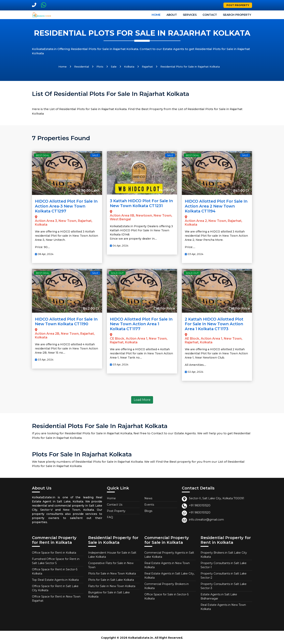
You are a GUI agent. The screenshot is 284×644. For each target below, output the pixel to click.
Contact (210, 15)
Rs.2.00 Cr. (92, 308)
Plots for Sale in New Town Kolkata (112, 573)
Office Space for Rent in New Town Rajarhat (56, 598)
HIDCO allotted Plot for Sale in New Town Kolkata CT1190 (65, 321)
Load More (142, 399)
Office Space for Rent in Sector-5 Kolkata (55, 571)
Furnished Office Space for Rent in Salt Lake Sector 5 (56, 560)
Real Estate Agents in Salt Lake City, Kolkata (169, 575)
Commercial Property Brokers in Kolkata (167, 585)
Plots (100, 67)
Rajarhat (147, 67)
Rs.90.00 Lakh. (88, 190)
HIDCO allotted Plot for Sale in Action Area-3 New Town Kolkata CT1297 (65, 206)
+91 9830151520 (200, 505)
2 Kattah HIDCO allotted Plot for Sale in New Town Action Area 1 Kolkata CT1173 (215, 323)
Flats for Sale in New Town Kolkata (112, 585)
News (148, 498)
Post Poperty (116, 510)
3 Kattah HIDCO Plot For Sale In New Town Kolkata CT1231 (140, 203)
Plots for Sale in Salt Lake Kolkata (111, 579)
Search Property (237, 15)
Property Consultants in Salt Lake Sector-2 (224, 575)
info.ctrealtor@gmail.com (206, 519)
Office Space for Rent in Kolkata (54, 552)
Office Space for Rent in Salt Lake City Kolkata (55, 587)
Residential (82, 67)
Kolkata (129, 67)
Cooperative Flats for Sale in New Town (111, 564)
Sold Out (117, 273)
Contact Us (115, 504)
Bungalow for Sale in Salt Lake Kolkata (109, 594)
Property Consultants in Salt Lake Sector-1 (224, 564)
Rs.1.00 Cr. (167, 190)
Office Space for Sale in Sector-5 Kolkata (166, 596)
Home (156, 15)
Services (190, 15)
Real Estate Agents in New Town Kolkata (167, 564)
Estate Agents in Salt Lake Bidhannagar (219, 596)
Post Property (238, 5)
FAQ (110, 516)
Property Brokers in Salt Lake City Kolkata (224, 554)
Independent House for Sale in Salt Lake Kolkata (112, 554)
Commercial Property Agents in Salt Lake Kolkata (169, 554)
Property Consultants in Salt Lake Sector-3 (224, 585)
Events (149, 504)
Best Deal (43, 155)
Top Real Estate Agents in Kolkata (55, 579)
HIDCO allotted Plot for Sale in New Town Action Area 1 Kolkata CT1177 (140, 323)
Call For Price (164, 308)
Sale (114, 67)
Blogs (148, 510)
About (172, 15)
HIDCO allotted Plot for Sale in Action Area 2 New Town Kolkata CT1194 (215, 206)
